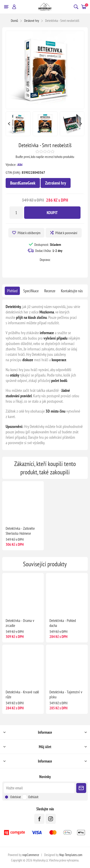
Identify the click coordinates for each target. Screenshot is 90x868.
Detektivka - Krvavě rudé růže (22, 694)
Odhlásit (33, 797)
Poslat (81, 788)
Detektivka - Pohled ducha (63, 623)
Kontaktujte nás (72, 291)
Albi (20, 164)
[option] (18, 124)
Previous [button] (9, 124)
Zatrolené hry (56, 183)
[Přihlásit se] (39, 788)
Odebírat (15, 797)
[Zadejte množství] (16, 213)
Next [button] (81, 124)
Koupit (52, 213)
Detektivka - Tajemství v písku (66, 694)
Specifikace (31, 291)
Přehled (12, 291)
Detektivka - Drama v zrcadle (20, 623)
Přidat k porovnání (66, 233)
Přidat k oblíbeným (29, 233)
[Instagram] (51, 819)
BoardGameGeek (23, 183)
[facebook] (39, 819)
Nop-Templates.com (71, 855)
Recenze (50, 291)
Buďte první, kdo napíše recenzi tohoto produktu (45, 157)
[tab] (12, 291)
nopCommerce (31, 855)
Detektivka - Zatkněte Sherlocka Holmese (20, 531)
